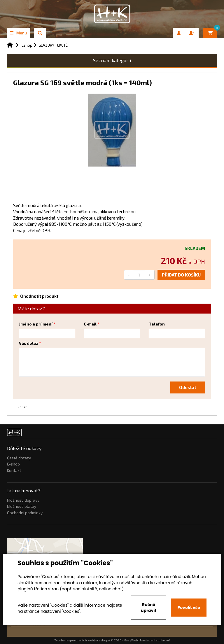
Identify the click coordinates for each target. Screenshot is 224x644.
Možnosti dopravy (23, 500)
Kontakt (14, 470)
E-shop (13, 464)
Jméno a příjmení (36, 324)
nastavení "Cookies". (61, 611)
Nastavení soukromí (155, 640)
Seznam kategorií (112, 60)
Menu (18, 33)
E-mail (90, 324)
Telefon (157, 324)
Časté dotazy (19, 458)
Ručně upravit (149, 608)
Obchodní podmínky (25, 513)
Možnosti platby (22, 506)
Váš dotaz (29, 343)
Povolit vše (189, 608)
